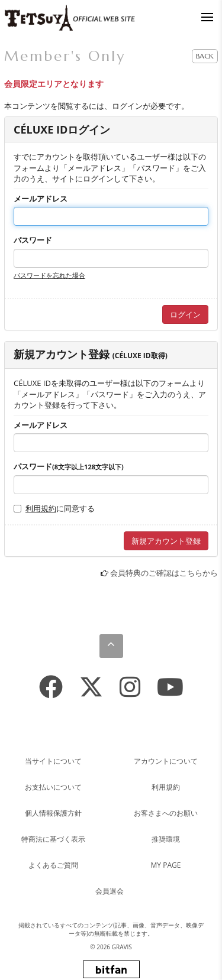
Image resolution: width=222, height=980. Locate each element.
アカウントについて (166, 761)
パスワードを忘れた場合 (49, 275)
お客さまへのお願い (166, 813)
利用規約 (41, 508)
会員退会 (110, 891)
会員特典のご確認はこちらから (164, 573)
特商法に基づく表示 (53, 839)
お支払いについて (53, 787)
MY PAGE (166, 865)
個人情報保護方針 (53, 813)
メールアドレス (41, 199)
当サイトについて (53, 761)
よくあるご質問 (53, 865)
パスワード (33, 240)
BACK (205, 56)
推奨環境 (166, 839)
